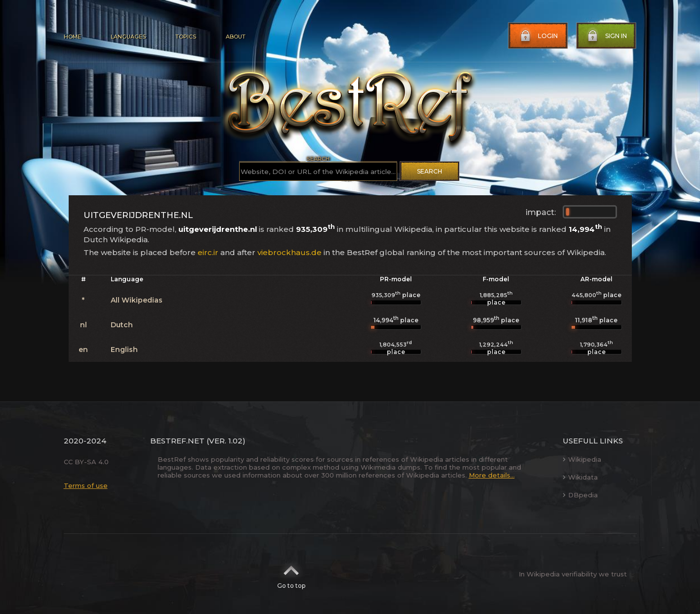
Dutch (122, 325)
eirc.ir (208, 252)
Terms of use (86, 485)
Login (538, 36)
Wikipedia (582, 459)
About (236, 37)
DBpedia (580, 495)
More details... (492, 475)
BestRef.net (177, 441)
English (124, 350)
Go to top (291, 574)
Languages (128, 37)
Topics (186, 37)
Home (72, 37)
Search (430, 171)
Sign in (606, 36)
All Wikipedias (137, 300)
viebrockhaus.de (289, 252)
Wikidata (580, 477)
